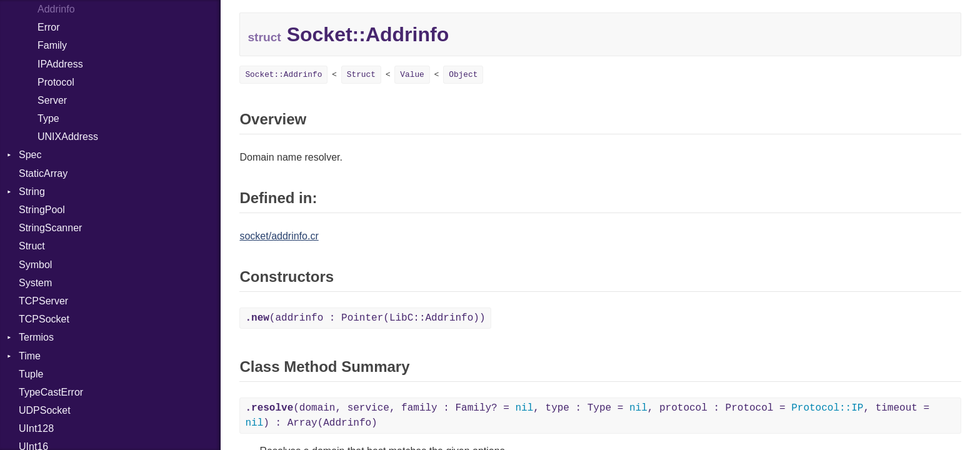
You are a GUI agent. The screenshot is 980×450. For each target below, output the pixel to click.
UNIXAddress (68, 137)
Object (463, 75)
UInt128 (36, 428)
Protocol (56, 82)
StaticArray (43, 173)
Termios (36, 337)
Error (49, 27)
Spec (30, 155)
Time (30, 356)
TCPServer (43, 301)
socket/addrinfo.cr (279, 236)
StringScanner (50, 228)
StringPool (42, 210)
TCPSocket (44, 319)
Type (48, 118)
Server (52, 100)
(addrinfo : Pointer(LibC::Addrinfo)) (365, 318)
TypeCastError (51, 392)
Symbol (35, 265)
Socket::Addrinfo (283, 75)
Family (52, 45)
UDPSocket (45, 410)
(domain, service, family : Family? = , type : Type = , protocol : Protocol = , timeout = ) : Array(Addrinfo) (587, 416)
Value (412, 75)
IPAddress (60, 64)
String (32, 192)
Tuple (31, 374)
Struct (32, 246)
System (35, 283)
